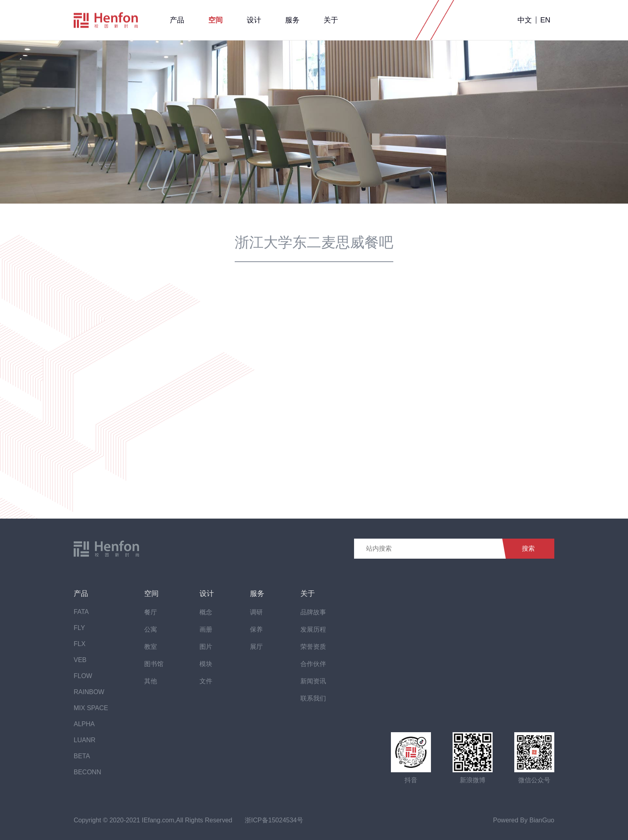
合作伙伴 (313, 664)
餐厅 (151, 612)
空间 (215, 20)
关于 (331, 20)
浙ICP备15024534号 (274, 820)
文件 (206, 681)
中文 (525, 20)
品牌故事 (313, 612)
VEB (80, 660)
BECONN (87, 772)
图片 (206, 647)
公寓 (151, 629)
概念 (206, 612)
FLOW (83, 676)
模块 (206, 664)
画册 (206, 629)
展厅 (256, 647)
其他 (151, 681)
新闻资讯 (313, 681)
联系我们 (313, 698)
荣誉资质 (313, 647)
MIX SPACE (91, 708)
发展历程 (313, 629)
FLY (79, 628)
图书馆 (154, 664)
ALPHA (84, 724)
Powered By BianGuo (524, 820)
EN (545, 20)
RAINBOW (89, 692)
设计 (254, 20)
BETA (82, 756)
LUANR (85, 740)
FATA (81, 612)
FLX (80, 644)
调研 (256, 612)
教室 (151, 647)
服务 (292, 20)
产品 (177, 20)
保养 (256, 629)
